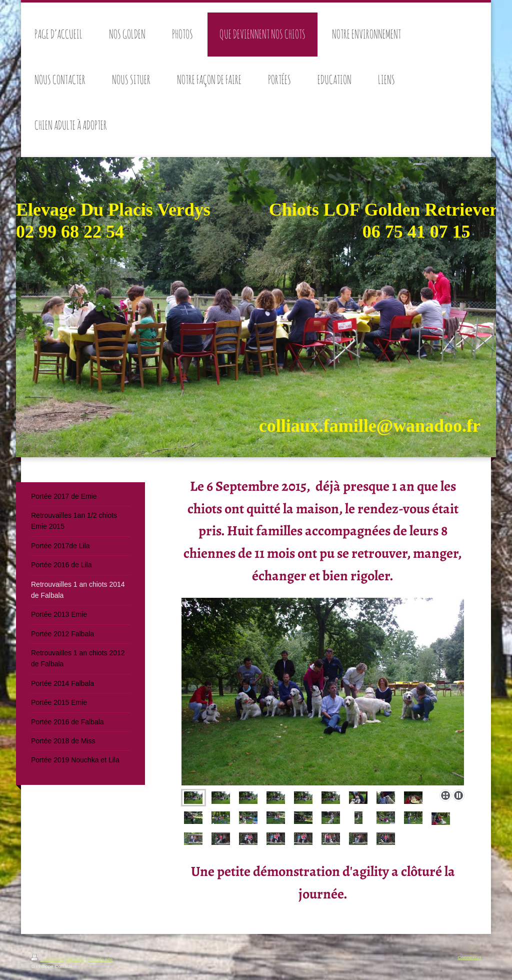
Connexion (469, 957)
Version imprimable (58, 959)
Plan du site (100, 959)
